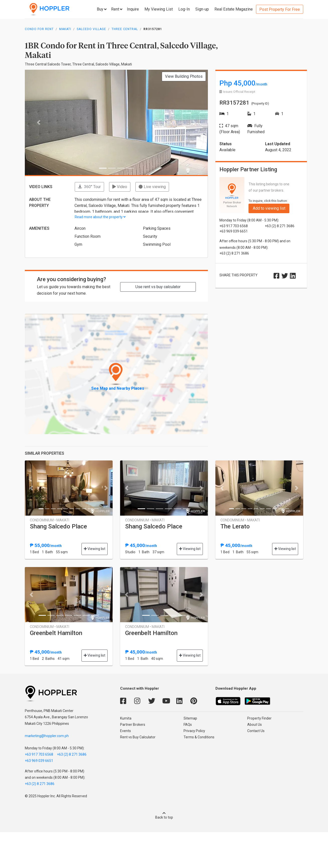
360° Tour (89, 187)
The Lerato (235, 526)
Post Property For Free (280, 9)
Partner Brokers (133, 725)
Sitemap (190, 718)
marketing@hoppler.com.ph (47, 736)
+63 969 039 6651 (39, 761)
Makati (65, 29)
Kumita (126, 718)
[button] (39, 122)
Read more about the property (100, 217)
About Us (255, 725)
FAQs (188, 725)
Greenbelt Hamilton (56, 633)
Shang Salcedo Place (58, 526)
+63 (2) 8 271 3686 (72, 754)
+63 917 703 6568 (39, 754)
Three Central (125, 29)
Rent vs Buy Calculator (138, 737)
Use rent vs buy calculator (158, 287)
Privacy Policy (194, 731)
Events (126, 731)
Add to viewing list (269, 208)
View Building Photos (184, 76)
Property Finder (259, 718)
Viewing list (95, 549)
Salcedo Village (91, 29)
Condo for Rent (39, 29)
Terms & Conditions (199, 737)
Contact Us (256, 731)
